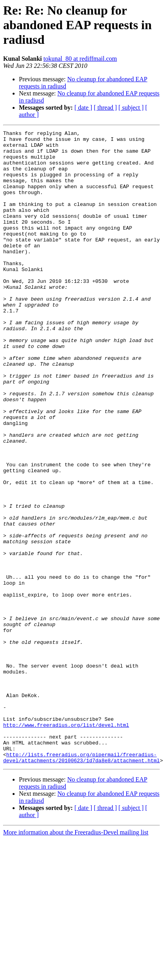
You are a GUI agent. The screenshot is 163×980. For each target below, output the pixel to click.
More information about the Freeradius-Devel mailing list (76, 959)
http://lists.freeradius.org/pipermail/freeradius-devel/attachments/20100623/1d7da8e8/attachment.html (81, 883)
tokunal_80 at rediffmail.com (80, 59)
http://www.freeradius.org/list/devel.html (66, 844)
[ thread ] (105, 108)
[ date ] (83, 108)
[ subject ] (131, 108)
